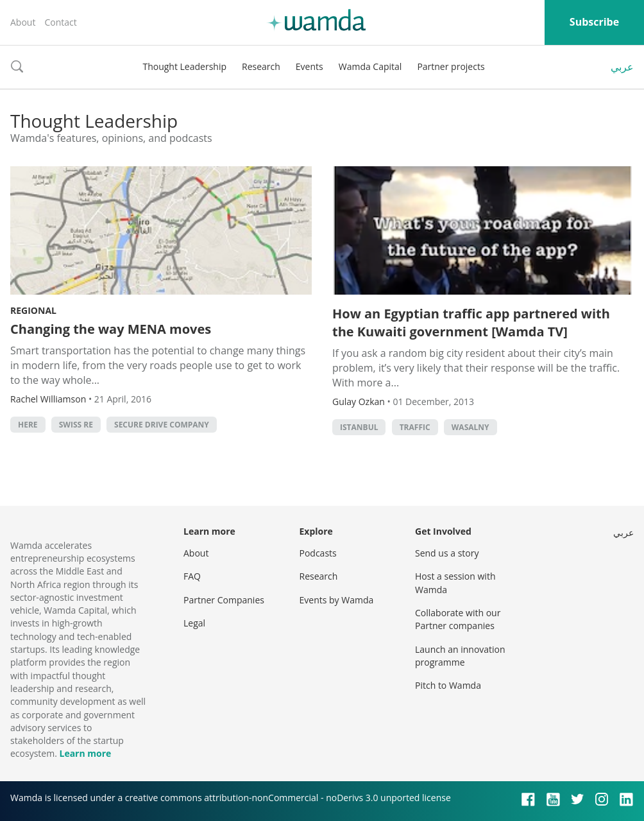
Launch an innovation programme (460, 656)
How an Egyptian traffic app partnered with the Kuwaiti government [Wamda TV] (471, 323)
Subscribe (594, 22)
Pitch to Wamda (448, 685)
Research (261, 66)
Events (309, 66)
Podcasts (318, 553)
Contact (60, 22)
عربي (622, 67)
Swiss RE (76, 425)
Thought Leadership (184, 66)
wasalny (470, 427)
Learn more (85, 753)
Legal (194, 623)
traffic (415, 427)
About (23, 22)
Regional (33, 310)
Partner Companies (224, 600)
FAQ (192, 576)
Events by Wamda (337, 600)
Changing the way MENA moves (111, 329)
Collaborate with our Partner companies (458, 619)
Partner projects (451, 66)
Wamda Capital (370, 66)
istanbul (359, 427)
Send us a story (447, 553)
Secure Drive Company (162, 425)
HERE (28, 425)
